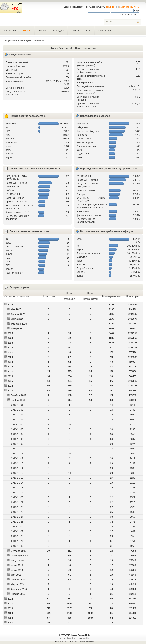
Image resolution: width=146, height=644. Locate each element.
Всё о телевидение (87, 146)
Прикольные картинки (17, 202)
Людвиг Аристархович (88, 253)
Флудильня (83, 124)
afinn (8, 146)
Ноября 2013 (18, 400)
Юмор (80, 157)
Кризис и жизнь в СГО (18, 212)
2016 (10, 376)
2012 (10, 599)
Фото (79, 150)
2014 (10, 386)
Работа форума (85, 142)
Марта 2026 (17, 319)
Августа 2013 (18, 561)
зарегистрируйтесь (129, 7)
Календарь (59, 31)
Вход (88, 31)
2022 (10, 348)
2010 (10, 608)
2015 (10, 381)
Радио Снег (83, 154)
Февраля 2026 (19, 324)
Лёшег (80, 261)
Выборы (10, 190)
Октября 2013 (18, 551)
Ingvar (9, 157)
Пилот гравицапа (15, 247)
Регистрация (104, 31)
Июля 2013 (17, 565)
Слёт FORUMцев (15, 198)
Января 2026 (18, 328)
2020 (10, 357)
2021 (10, 352)
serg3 (9, 150)
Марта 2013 (17, 584)
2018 (10, 367)
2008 (10, 618)
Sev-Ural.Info (10, 31)
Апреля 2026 (18, 314)
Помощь (42, 31)
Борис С (81, 272)
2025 (10, 333)
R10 (8, 258)
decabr (9, 154)
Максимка (82, 257)
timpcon (10, 139)
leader (9, 250)
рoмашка (81, 265)
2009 (10, 613)
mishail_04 (135, 86)
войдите (110, 7)
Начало (27, 31)
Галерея (75, 31)
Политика (82, 135)
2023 (10, 343)
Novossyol (11, 124)
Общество (82, 127)
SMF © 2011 (73, 638)
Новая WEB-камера (16, 183)
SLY (8, 131)
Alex (8, 135)
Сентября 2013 (19, 556)
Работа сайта (84, 139)
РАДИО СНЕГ (13, 194)
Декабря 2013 (18, 395)
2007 (10, 623)
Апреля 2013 (18, 580)
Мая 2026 (16, 309)
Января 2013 (18, 594)
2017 (10, 372)
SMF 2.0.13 (63, 638)
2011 (10, 604)
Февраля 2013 (19, 589)
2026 (10, 305)
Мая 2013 (16, 575)
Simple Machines (84, 638)
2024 (10, 338)
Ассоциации (12, 187)
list (7, 127)
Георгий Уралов (14, 273)
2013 (10, 391)
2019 (10, 362)
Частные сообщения (88, 131)
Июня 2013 (17, 570)
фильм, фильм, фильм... (90, 215)
